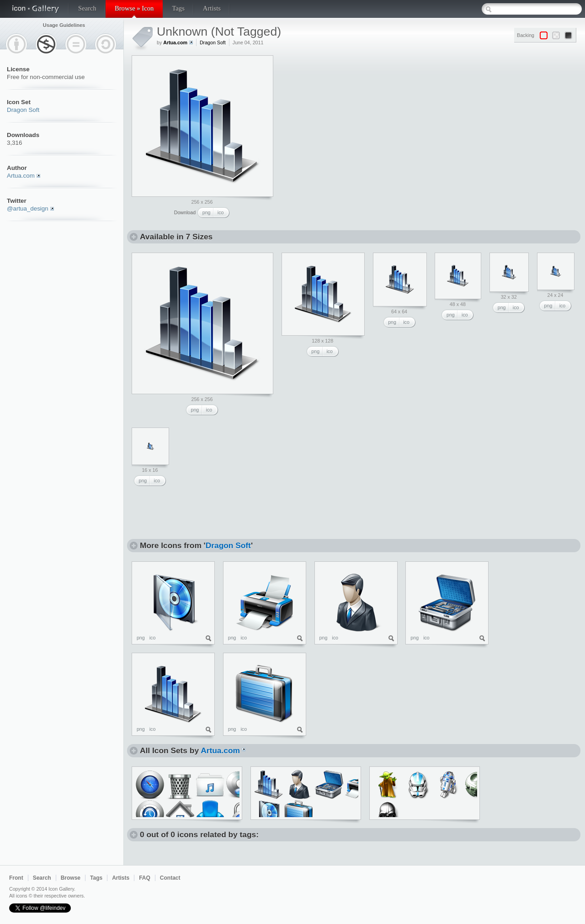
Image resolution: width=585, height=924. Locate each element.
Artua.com (21, 176)
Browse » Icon (134, 8)
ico (221, 212)
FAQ (145, 878)
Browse (71, 878)
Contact (170, 878)
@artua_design (28, 209)
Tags (178, 8)
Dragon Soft (23, 110)
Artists (212, 8)
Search (87, 8)
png (207, 212)
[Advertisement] (349, 112)
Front (16, 878)
